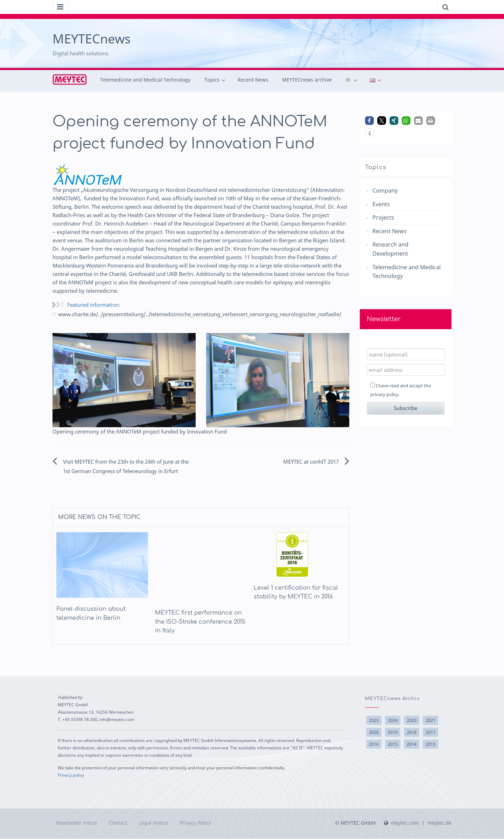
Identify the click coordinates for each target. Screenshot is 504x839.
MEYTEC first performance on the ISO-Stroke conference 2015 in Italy (200, 622)
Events (381, 204)
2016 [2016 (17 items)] (374, 744)
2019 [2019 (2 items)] (393, 733)
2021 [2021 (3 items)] (430, 721)
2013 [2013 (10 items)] (430, 744)
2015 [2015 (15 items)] (393, 744)
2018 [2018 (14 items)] (412, 733)
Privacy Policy (195, 823)
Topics (212, 80)
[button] (369, 121)
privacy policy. (385, 394)
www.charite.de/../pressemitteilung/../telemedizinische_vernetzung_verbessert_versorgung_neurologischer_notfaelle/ (200, 314)
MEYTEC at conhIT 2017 (311, 462)
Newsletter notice (77, 823)
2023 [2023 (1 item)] (412, 721)
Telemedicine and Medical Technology (145, 80)
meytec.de (439, 823)
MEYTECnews (92, 39)
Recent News (253, 80)
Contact (118, 823)
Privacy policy (71, 775)
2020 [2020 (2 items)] (374, 733)
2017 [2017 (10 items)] (430, 733)
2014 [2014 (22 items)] (412, 744)
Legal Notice (153, 823)
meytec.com (405, 823)
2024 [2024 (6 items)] (393, 721)
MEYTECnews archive (307, 80)
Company (385, 190)
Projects (383, 217)
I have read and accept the (401, 390)
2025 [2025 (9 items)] (374, 721)
